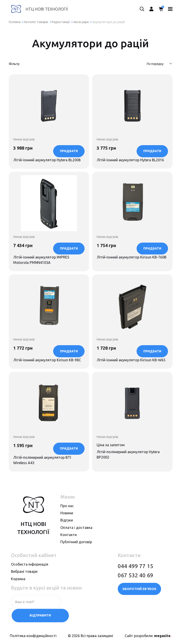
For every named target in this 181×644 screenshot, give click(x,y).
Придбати (69, 167)
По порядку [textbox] (155, 64)
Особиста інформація (30, 579)
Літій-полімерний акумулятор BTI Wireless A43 (45, 462)
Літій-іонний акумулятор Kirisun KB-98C (47, 355)
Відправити (84, 616)
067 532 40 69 (135, 590)
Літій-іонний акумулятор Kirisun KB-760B (130, 249)
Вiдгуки (67, 535)
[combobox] (157, 64)
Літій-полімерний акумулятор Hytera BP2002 (131, 462)
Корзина (18, 594)
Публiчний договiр (76, 557)
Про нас (67, 521)
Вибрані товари (24, 586)
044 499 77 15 (135, 581)
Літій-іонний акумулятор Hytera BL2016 (126, 143)
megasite (163, 636)
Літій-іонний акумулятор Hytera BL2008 (43, 143)
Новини (67, 528)
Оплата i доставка (76, 542)
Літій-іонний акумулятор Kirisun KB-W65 (130, 355)
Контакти (69, 550)
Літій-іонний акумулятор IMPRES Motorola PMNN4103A (44, 249)
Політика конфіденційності (33, 636)
